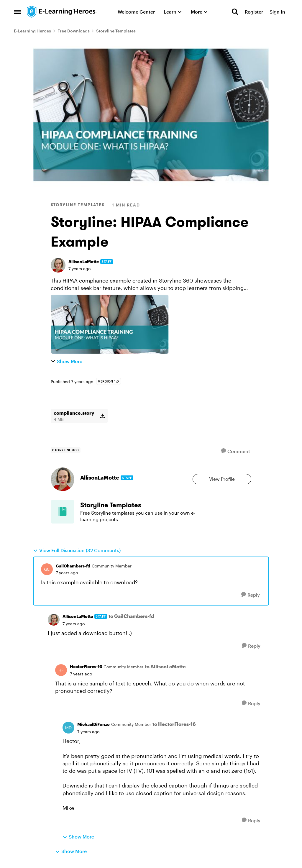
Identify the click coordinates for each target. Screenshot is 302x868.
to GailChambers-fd (131, 616)
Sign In (277, 12)
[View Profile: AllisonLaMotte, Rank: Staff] (58, 265)
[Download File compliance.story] (102, 416)
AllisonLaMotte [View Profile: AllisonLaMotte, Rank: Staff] (84, 261)
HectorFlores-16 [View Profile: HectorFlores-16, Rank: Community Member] (86, 666)
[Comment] (236, 451)
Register (254, 12)
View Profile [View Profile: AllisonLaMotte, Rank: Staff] (222, 479)
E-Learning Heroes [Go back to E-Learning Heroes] (32, 31)
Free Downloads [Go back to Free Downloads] (74, 31)
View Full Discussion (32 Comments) (77, 550)
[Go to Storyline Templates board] (63, 512)
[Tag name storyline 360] (66, 450)
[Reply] (251, 595)
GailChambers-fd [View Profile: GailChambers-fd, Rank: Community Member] (73, 566)
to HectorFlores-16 (174, 724)
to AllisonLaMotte (165, 666)
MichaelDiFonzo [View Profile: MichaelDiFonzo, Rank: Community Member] (93, 724)
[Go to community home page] (62, 12)
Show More (67, 361)
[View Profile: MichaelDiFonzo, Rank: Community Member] (68, 728)
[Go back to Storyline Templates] (140, 505)
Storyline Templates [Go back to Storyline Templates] (116, 31)
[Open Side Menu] (17, 12)
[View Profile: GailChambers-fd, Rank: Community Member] (47, 569)
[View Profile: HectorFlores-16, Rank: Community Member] (61, 670)
